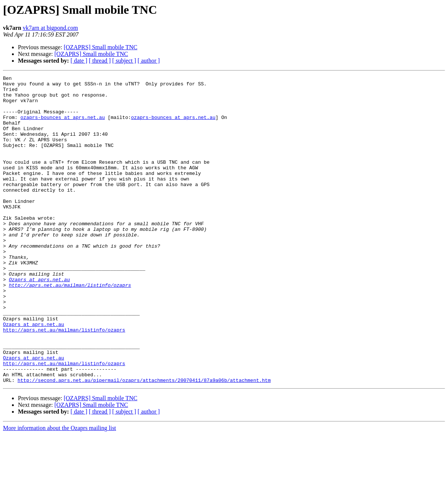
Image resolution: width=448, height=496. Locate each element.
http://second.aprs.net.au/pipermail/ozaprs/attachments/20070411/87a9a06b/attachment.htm (144, 442)
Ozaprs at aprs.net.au (40, 321)
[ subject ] (124, 61)
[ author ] (149, 61)
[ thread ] (100, 61)
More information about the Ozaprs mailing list (59, 489)
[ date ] (79, 61)
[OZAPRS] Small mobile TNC (101, 47)
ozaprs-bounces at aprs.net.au (63, 126)
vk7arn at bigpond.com (50, 28)
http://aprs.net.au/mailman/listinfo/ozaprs (70, 327)
